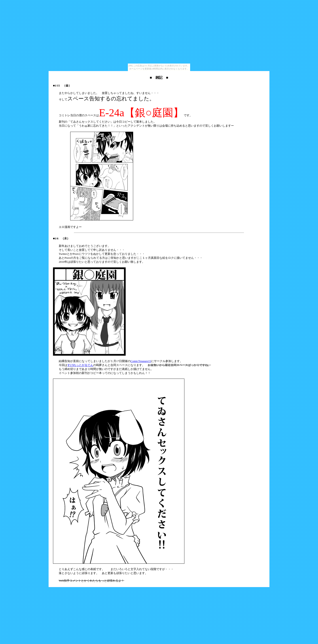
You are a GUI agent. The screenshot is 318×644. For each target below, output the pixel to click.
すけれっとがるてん (80, 365)
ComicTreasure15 (141, 361)
